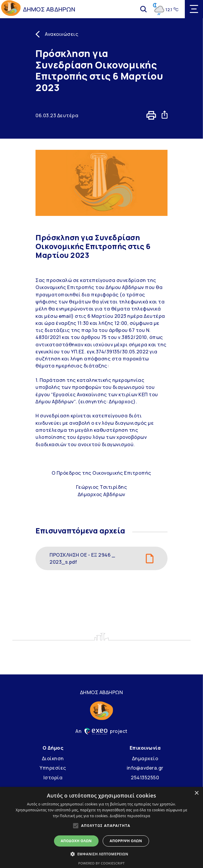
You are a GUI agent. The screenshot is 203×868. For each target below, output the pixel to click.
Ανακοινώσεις (62, 34)
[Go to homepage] (11, 9)
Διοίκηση (53, 758)
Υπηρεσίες (53, 768)
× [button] (196, 793)
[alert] (101, 827)
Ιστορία (53, 778)
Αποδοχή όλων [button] (76, 841)
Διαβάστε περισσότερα (130, 816)
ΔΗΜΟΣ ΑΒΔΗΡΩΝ (49, 9)
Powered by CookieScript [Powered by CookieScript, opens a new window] (101, 863)
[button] (101, 854)
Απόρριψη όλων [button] (126, 841)
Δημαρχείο (145, 758)
